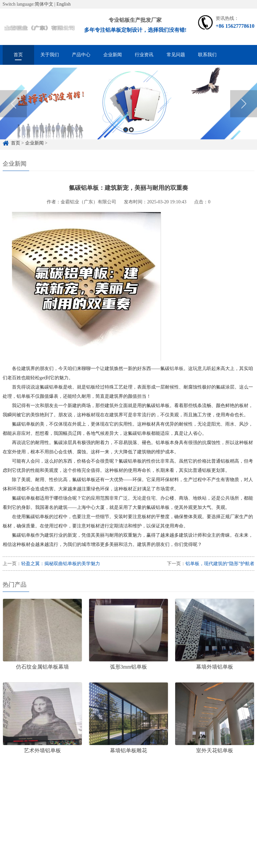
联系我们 (207, 55)
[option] (128, 108)
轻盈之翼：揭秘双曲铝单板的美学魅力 (61, 564)
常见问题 (176, 55)
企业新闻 (113, 55)
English (63, 4)
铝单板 (177, 369)
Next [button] (244, 108)
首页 (18, 55)
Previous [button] (13, 108)
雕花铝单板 (99, 797)
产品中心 (81, 55)
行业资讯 (144, 55)
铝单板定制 (42, 797)
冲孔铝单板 (132, 797)
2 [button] (131, 134)
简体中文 (44, 4)
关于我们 (50, 55)
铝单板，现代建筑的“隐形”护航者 (220, 564)
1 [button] (126, 134)
